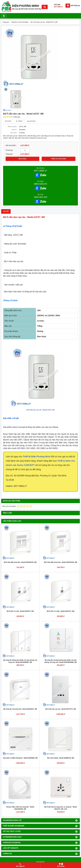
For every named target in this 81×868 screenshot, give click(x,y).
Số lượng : (9, 150)
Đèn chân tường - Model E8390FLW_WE (61, 758)
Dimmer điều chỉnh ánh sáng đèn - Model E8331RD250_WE (20, 808)
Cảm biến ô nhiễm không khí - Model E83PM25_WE (20, 758)
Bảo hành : (14, 133)
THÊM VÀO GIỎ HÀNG (59, 159)
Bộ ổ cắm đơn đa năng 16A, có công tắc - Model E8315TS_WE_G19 (61, 808)
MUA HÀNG (23, 159)
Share (8, 121)
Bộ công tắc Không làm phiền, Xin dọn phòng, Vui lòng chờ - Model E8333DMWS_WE (20, 661)
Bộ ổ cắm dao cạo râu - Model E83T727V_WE (61, 709)
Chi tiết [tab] (6, 211)
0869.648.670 (40, 184)
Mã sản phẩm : (13, 127)
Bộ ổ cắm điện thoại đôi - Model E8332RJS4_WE (20, 562)
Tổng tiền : (10, 154)
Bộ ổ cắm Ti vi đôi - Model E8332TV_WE (20, 611)
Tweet (19, 121)
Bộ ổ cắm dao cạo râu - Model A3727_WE (40, 410)
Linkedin (32, 121)
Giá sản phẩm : (11, 145)
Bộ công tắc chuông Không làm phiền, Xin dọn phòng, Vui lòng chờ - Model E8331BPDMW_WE (61, 661)
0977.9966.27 (40, 171)
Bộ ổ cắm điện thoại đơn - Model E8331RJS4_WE (61, 562)
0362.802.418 (40, 197)
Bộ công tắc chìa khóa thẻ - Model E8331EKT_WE (20, 709)
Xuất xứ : (14, 130)
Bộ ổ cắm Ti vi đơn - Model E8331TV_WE (61, 611)
